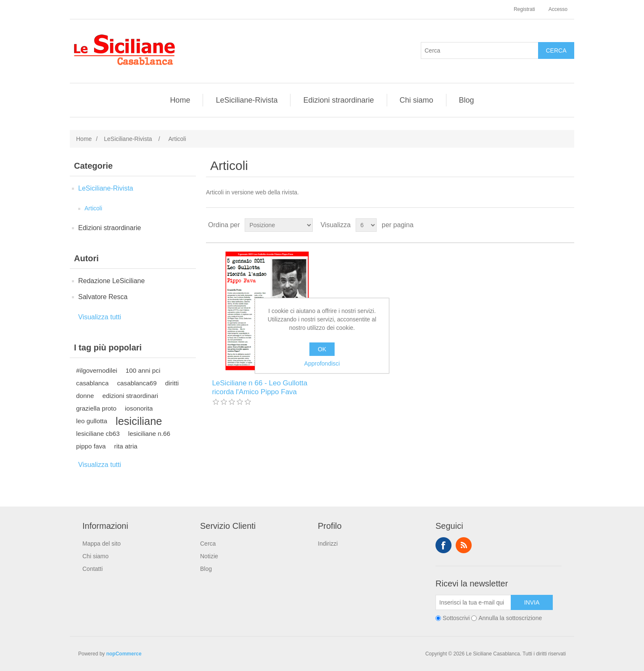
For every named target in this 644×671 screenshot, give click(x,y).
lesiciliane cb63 (98, 434)
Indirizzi (328, 544)
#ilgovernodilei (97, 370)
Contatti (92, 569)
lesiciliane (139, 421)
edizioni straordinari (131, 396)
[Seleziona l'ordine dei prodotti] (279, 225)
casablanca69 (137, 383)
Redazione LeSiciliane (111, 281)
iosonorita (139, 408)
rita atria (126, 446)
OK (322, 349)
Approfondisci (322, 363)
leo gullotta (92, 421)
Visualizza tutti (100, 317)
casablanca (92, 383)
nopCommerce (124, 654)
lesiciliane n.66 (149, 434)
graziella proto (96, 408)
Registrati (524, 9)
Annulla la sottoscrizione (510, 618)
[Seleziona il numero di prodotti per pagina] (366, 225)
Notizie (209, 556)
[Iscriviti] (473, 602)
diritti (172, 383)
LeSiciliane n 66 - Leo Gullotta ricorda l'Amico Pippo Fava (260, 387)
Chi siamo (417, 100)
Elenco (567, 225)
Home (180, 100)
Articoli (93, 208)
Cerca (208, 544)
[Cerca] (480, 50)
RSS (464, 545)
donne (85, 396)
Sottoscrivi (456, 618)
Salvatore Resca (103, 297)
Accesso (558, 9)
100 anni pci (143, 370)
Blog (467, 100)
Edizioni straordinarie (338, 100)
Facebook (443, 545)
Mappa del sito (102, 544)
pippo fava (91, 446)
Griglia (552, 225)
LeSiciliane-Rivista (247, 100)
